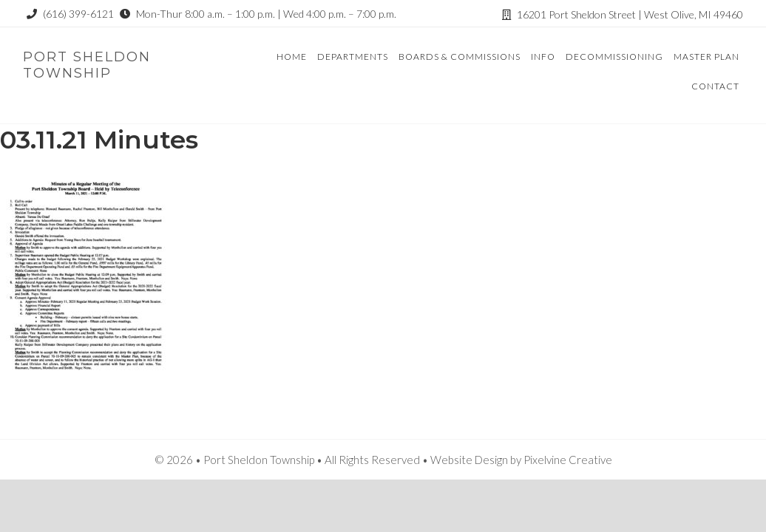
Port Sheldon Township (87, 65)
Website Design (469, 460)
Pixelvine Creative (568, 460)
